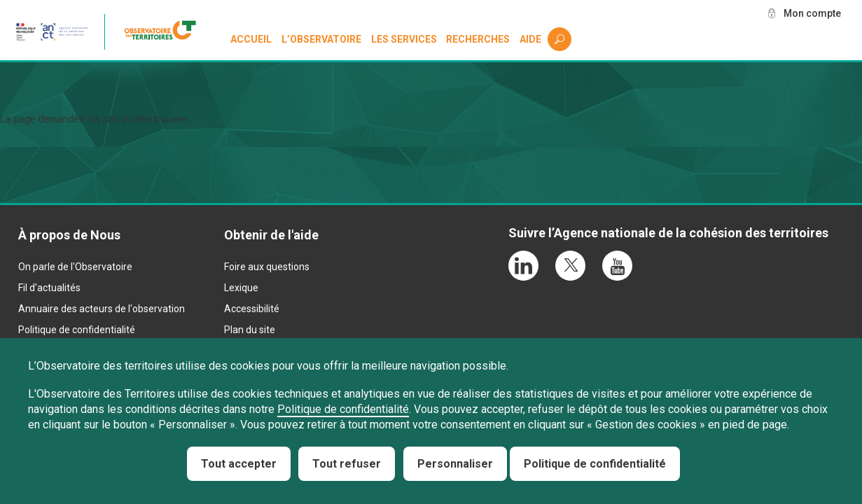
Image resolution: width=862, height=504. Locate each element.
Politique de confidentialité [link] (595, 464)
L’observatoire (321, 39)
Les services (404, 39)
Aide (530, 39)
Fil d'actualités (49, 288)
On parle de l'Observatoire (75, 267)
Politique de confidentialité (77, 330)
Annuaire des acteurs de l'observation (102, 309)
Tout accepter (239, 464)
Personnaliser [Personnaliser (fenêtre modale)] (455, 464)
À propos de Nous (69, 235)
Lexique (241, 288)
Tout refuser (347, 464)
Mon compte (812, 13)
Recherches (478, 39)
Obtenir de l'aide (271, 235)
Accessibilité (252, 309)
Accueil (251, 39)
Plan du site (250, 330)
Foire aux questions (267, 267)
